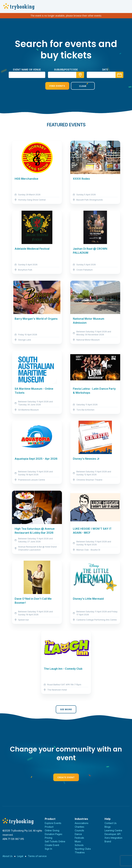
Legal (20, 856)
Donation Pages (54, 834)
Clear (79, 86)
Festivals (79, 838)
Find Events (53, 86)
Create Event (66, 777)
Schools (79, 845)
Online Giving (52, 830)
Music (78, 841)
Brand (108, 841)
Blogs (108, 827)
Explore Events (53, 823)
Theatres (80, 852)
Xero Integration (113, 838)
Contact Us (111, 823)
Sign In (48, 849)
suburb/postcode (66, 70)
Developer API (113, 834)
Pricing (49, 838)
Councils (79, 830)
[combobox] (66, 75)
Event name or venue (27, 70)
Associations (82, 823)
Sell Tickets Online (55, 841)
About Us (7, 856)
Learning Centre (113, 830)
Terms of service (37, 856)
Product (49, 827)
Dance (78, 834)
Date (105, 70)
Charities (79, 827)
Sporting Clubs (83, 849)
